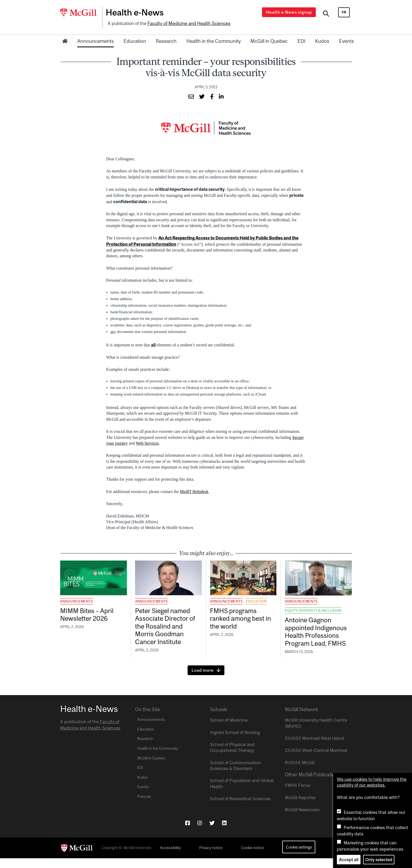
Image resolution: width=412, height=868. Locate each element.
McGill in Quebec (269, 40)
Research (166, 40)
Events (346, 40)
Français (144, 807)
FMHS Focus (298, 795)
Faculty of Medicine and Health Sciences (188, 23)
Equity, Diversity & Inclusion (313, 610)
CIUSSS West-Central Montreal (316, 760)
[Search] (326, 14)
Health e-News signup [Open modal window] (290, 12)
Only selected (379, 860)
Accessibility (170, 857)
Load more (203, 680)
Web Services (147, 442)
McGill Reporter (300, 807)
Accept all (349, 860)
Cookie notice (252, 857)
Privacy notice (211, 857)
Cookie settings (299, 857)
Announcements (96, 40)
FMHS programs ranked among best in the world (243, 618)
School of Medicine (229, 730)
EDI (301, 40)
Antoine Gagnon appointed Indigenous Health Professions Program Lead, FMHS (318, 636)
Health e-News (137, 12)
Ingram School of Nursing (235, 742)
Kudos (322, 40)
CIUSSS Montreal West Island (315, 748)
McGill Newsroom (302, 820)
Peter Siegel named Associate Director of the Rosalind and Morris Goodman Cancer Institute (168, 627)
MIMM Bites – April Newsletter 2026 (89, 614)
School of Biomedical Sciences (240, 809)
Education (135, 40)
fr (344, 12)
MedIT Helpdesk (194, 491)
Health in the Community (213, 40)
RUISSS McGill (300, 772)
